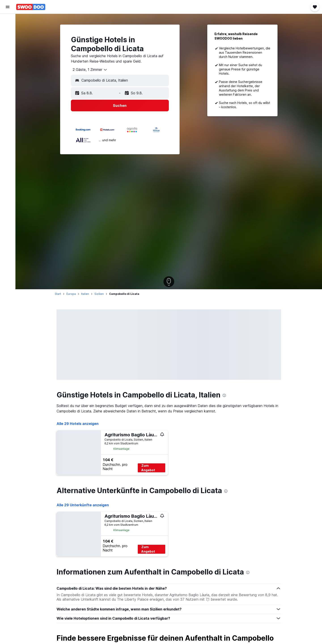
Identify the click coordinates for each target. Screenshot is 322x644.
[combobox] (88, 70)
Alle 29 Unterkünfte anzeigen (83, 505)
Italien (85, 294)
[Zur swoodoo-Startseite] (31, 7)
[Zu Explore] (8, 58)
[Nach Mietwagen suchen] (8, 39)
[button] (8, 7)
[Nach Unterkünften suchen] (8, 30)
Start (58, 294)
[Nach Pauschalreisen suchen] (8, 49)
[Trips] (8, 71)
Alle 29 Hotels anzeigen (78, 424)
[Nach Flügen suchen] (8, 21)
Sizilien (99, 294)
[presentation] (224, 395)
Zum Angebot (148, 468)
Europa (71, 294)
